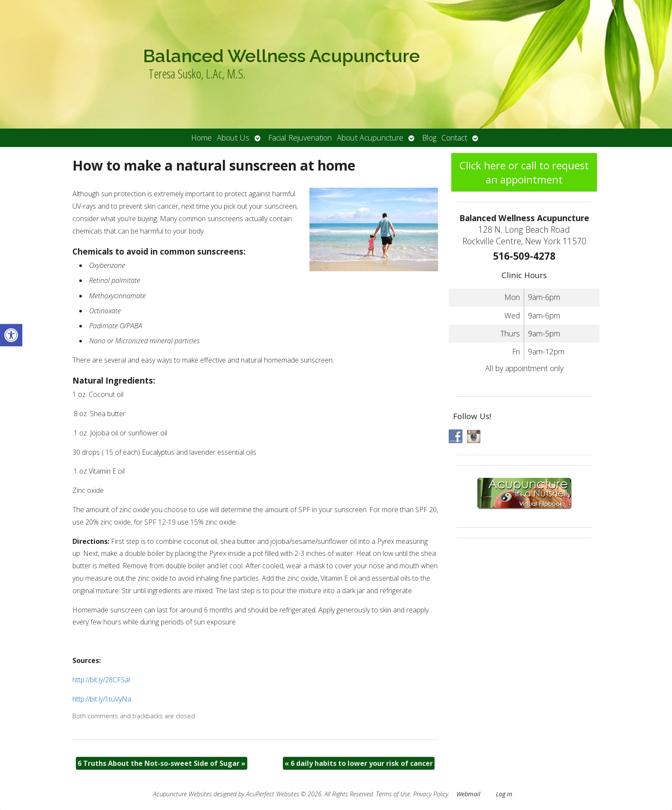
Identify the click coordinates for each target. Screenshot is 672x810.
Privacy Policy (431, 794)
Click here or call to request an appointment (524, 172)
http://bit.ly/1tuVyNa (102, 699)
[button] (11, 335)
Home (201, 138)
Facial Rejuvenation (300, 138)
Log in (504, 794)
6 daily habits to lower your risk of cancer (359, 763)
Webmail (468, 794)
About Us (233, 138)
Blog (429, 138)
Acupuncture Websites (182, 794)
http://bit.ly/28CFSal (101, 680)
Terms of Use (393, 794)
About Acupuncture (370, 138)
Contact (454, 138)
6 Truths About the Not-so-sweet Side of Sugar (162, 763)
